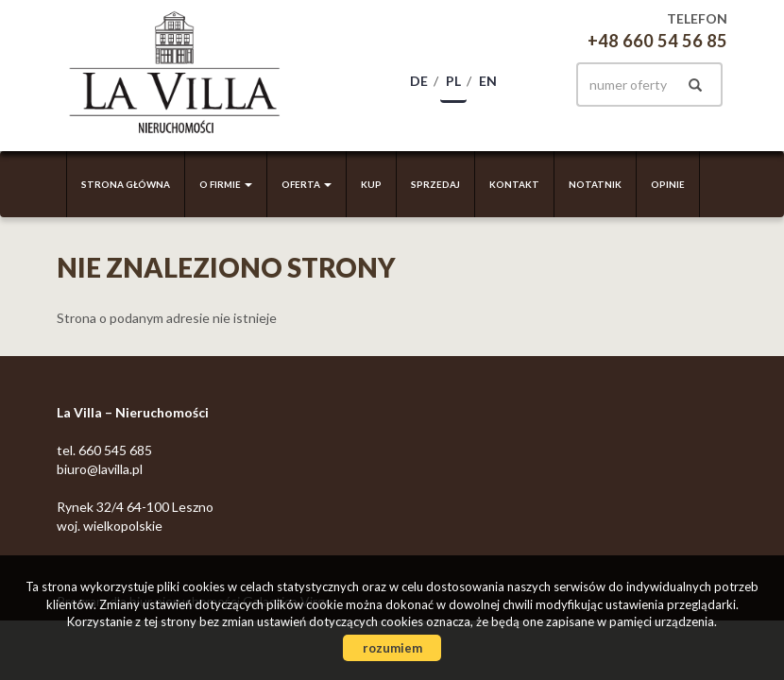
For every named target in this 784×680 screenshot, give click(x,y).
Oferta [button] (307, 184)
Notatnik (595, 184)
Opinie (668, 184)
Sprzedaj (435, 184)
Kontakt (514, 184)
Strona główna (126, 184)
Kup (371, 184)
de (419, 81)
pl (453, 81)
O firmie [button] (226, 184)
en (488, 81)
